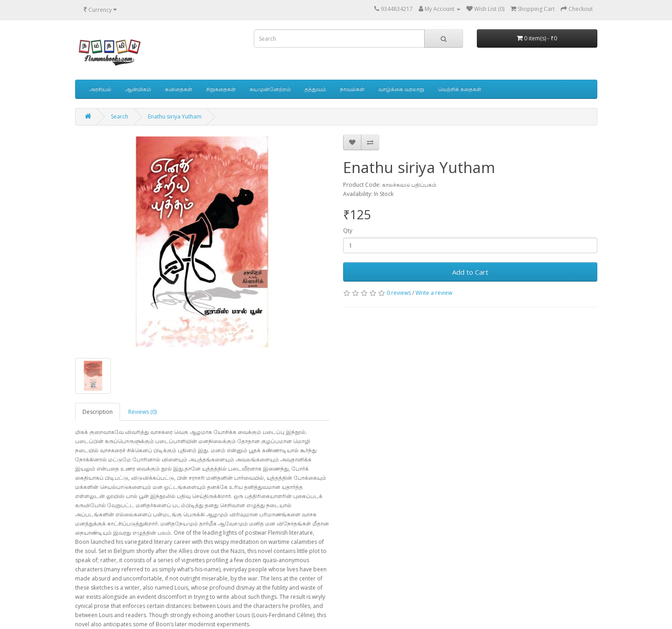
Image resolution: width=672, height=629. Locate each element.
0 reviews (399, 293)
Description (98, 412)
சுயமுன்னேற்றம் (270, 89)
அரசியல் (100, 89)
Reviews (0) (142, 412)
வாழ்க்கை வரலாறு (401, 89)
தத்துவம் (315, 89)
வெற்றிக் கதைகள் (460, 89)
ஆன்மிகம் (138, 89)
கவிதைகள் (179, 89)
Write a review (434, 293)
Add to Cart (470, 272)
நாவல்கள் (352, 89)
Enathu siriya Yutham (175, 117)
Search (120, 117)
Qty (348, 230)
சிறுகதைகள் (221, 89)
